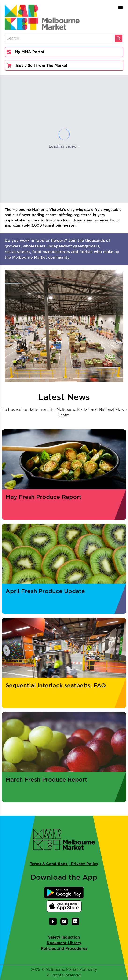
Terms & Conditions (49, 864)
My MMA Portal (25, 52)
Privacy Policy (85, 864)
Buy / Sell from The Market (37, 66)
